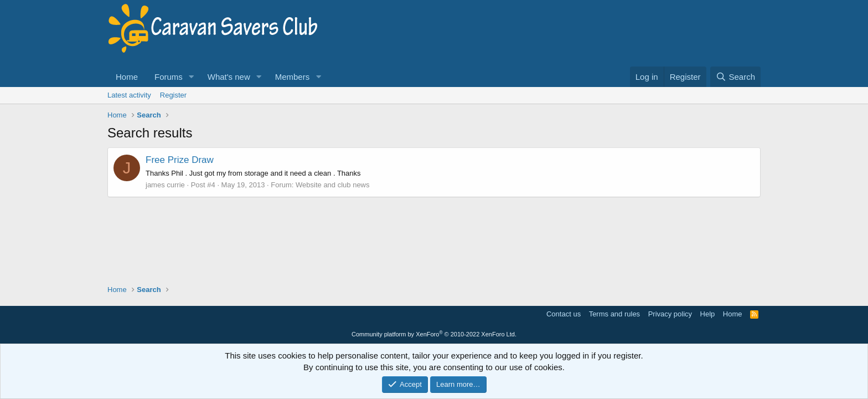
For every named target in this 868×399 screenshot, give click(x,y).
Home (127, 77)
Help (708, 314)
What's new (229, 77)
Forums (169, 77)
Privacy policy (670, 314)
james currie (165, 185)
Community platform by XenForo (434, 334)
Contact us (564, 314)
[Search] (735, 77)
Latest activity (129, 95)
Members (293, 77)
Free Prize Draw (180, 160)
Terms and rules (614, 314)
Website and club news (332, 185)
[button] (192, 77)
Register (173, 95)
